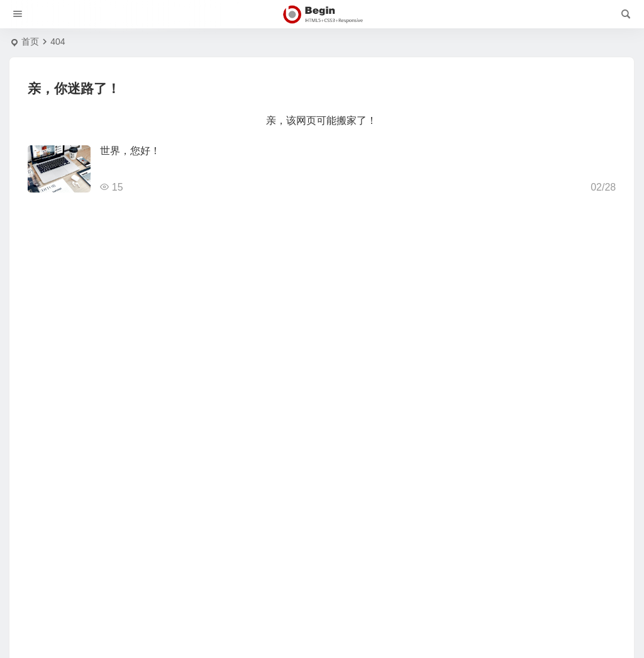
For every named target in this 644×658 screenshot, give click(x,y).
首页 (30, 42)
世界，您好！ (130, 151)
